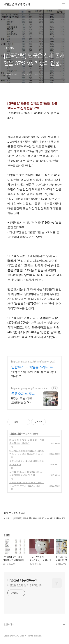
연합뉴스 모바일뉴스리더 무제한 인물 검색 (34, 367)
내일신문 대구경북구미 (17, 4)
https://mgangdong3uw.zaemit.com (30, 388)
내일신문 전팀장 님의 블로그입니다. (25, 585)
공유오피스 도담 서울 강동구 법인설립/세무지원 (23, 394)
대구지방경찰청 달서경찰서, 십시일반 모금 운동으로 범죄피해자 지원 (27, 452)
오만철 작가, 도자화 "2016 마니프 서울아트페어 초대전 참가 (26, 474)
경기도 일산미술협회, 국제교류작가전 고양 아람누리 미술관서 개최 (27, 484)
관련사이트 (9, 624)
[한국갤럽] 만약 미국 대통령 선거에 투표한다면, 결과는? (27, 442)
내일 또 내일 (15, 434)
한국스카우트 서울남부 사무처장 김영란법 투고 (27, 463)
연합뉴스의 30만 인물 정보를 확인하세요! (34, 374)
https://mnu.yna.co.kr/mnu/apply (29, 362)
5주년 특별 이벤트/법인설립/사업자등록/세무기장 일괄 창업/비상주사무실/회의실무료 (23, 401)
